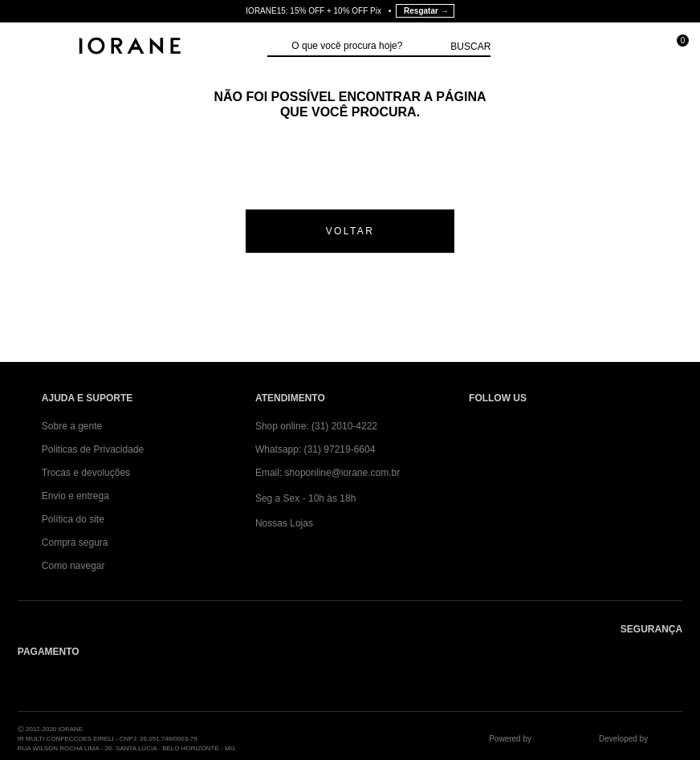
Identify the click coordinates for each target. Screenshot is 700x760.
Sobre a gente (72, 426)
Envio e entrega (75, 496)
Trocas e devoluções (86, 473)
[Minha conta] (602, 48)
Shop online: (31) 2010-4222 (316, 426)
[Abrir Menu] (28, 48)
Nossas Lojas (284, 523)
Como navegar (73, 566)
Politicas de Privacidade (93, 449)
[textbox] (367, 47)
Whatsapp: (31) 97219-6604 (315, 449)
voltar (350, 231)
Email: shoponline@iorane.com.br (328, 473)
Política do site (73, 519)
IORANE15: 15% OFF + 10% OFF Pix (350, 11)
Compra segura (75, 543)
